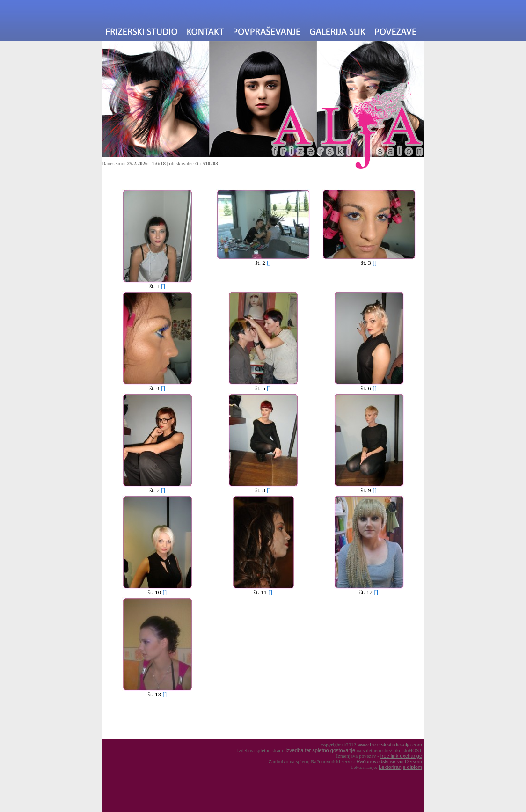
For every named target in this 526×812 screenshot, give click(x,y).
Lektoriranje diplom (400, 767)
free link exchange (401, 756)
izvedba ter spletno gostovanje (320, 750)
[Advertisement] (183, 719)
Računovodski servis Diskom (389, 761)
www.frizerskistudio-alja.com (390, 745)
